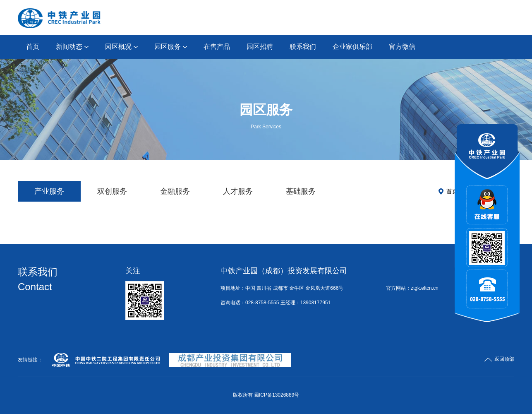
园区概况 (121, 47)
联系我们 (303, 47)
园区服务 (171, 47)
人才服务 (238, 191)
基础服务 (301, 191)
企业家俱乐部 (352, 47)
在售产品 (217, 47)
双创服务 (112, 191)
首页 (33, 47)
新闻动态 (72, 47)
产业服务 (49, 191)
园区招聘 (260, 47)
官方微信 (402, 47)
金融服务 (175, 191)
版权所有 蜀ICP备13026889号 (266, 395)
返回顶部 (499, 359)
